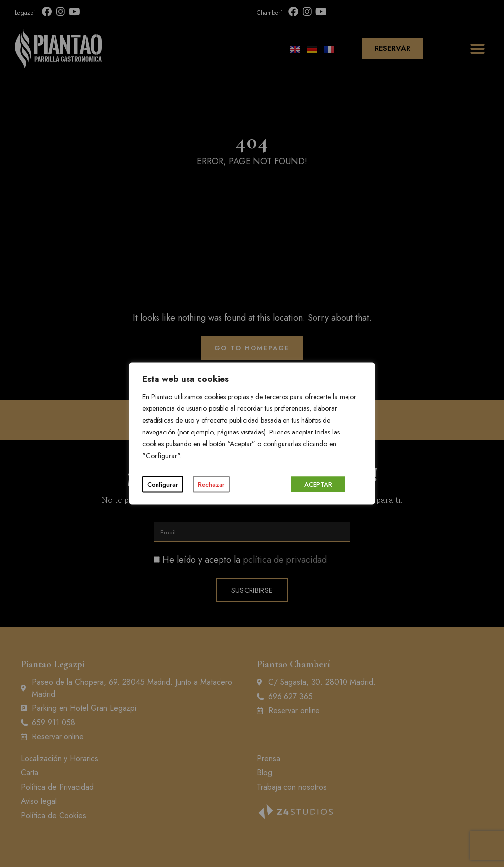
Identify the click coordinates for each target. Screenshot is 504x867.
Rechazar (211, 484)
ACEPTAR (318, 484)
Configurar (163, 484)
